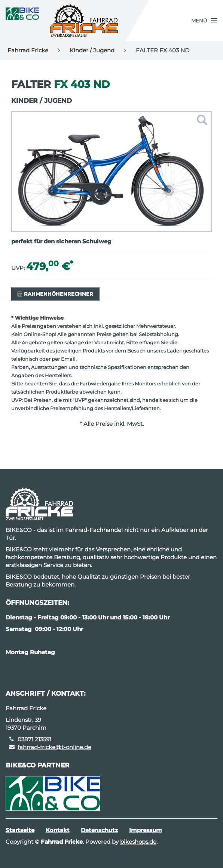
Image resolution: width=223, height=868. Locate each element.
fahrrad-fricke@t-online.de (54, 747)
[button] (204, 21)
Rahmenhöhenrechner (55, 294)
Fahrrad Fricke (28, 50)
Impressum (146, 830)
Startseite (20, 830)
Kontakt (58, 830)
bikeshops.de (138, 842)
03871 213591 (34, 739)
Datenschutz (99, 830)
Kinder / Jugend (92, 50)
